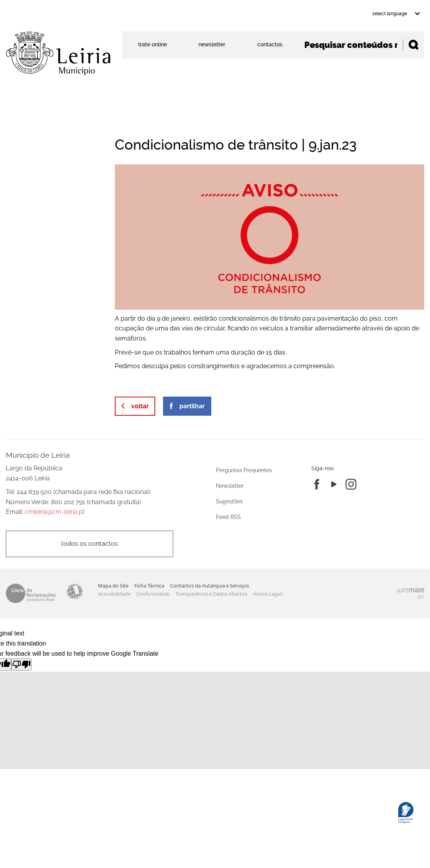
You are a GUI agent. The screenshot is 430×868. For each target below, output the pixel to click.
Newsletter (230, 486)
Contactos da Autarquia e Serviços (210, 586)
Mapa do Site (113, 586)
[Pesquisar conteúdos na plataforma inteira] (413, 45)
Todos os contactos (90, 544)
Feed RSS (228, 517)
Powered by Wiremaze (411, 593)
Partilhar (192, 406)
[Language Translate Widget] (395, 14)
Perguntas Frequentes (244, 470)
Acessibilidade (75, 591)
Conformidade (153, 594)
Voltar (140, 406)
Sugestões (229, 501)
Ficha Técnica (149, 586)
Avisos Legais (268, 594)
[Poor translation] (21, 664)
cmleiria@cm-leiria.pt (54, 512)
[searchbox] (361, 45)
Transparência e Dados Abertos (211, 594)
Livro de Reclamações (31, 593)
